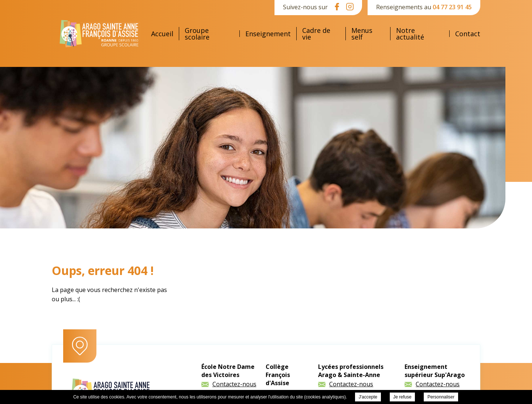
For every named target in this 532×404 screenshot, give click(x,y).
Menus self (362, 34)
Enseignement (268, 34)
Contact (468, 34)
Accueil (162, 34)
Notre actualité (410, 34)
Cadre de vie (316, 34)
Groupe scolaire (197, 34)
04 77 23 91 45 (452, 7)
